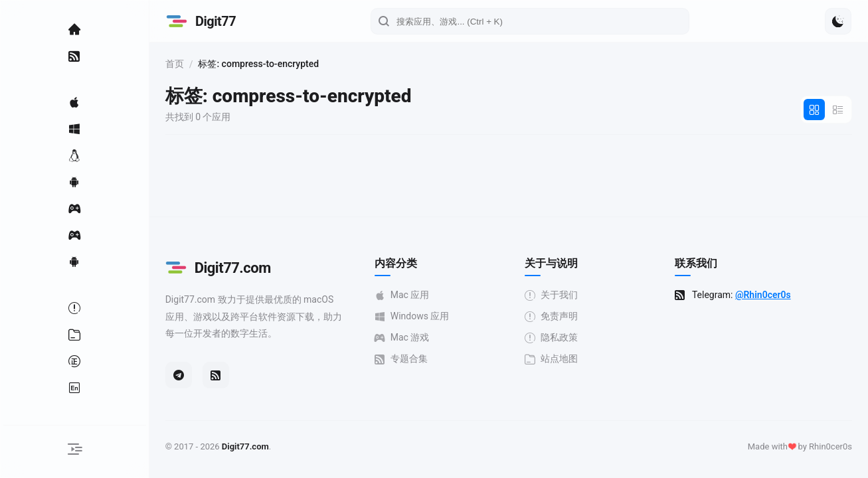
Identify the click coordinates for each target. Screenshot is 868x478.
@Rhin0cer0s (766, 295)
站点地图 (557, 359)
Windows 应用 (419, 316)
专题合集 (408, 359)
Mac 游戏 (409, 338)
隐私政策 (557, 338)
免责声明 (557, 316)
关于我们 (557, 295)
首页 (185, 64)
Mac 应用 (409, 295)
